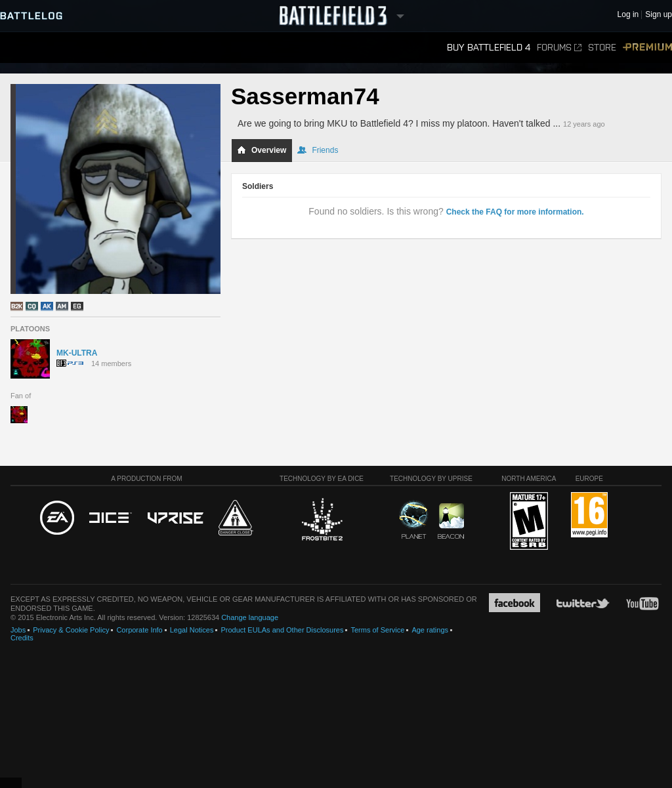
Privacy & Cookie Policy (71, 630)
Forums (559, 48)
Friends (318, 150)
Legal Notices (192, 630)
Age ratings (430, 630)
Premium (647, 48)
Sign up (659, 15)
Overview (262, 150)
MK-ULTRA (77, 353)
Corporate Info (139, 630)
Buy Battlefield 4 (489, 48)
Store (602, 48)
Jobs (18, 630)
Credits (22, 638)
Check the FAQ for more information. (515, 212)
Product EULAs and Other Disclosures (282, 630)
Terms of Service (377, 630)
